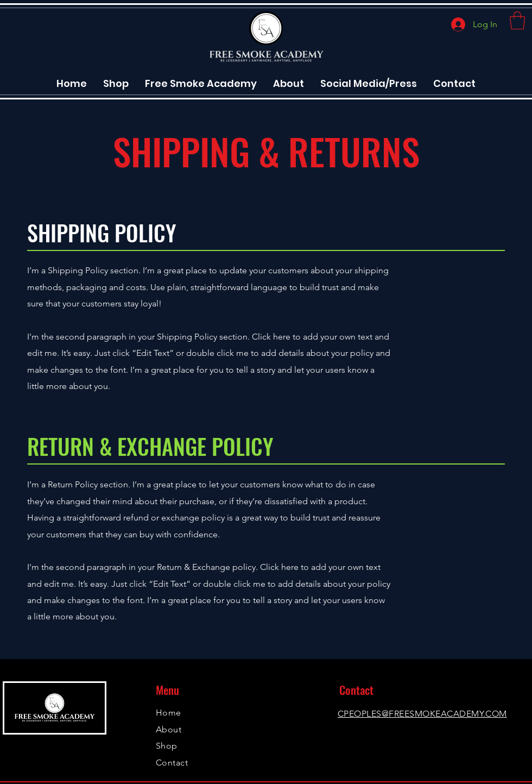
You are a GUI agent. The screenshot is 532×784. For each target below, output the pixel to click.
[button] (517, 20)
